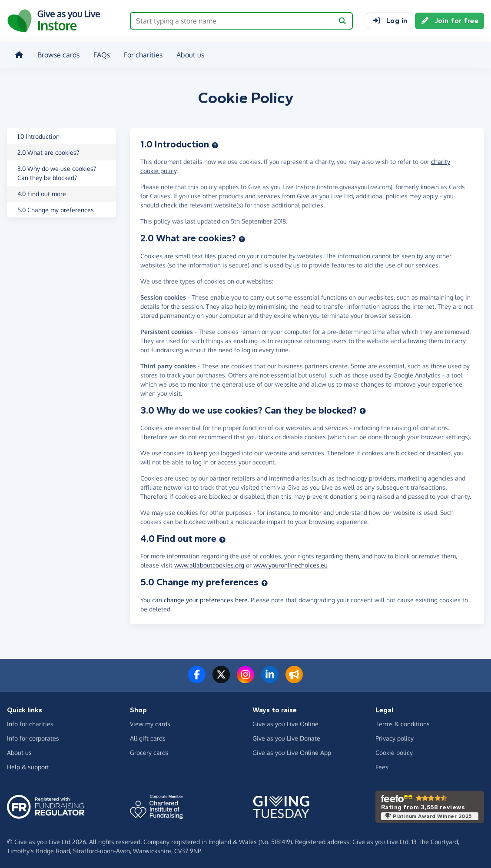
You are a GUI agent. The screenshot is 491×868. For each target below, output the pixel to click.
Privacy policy (395, 736)
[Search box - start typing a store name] (232, 21)
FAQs (101, 54)
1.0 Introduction (38, 135)
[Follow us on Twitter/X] (221, 678)
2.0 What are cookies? (48, 151)
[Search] (342, 21)
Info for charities (30, 722)
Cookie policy (394, 751)
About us (189, 54)
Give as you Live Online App (292, 751)
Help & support (28, 765)
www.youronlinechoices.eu (290, 564)
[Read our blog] (294, 678)
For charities (142, 54)
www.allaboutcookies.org (209, 564)
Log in (390, 21)
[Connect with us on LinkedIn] (270, 678)
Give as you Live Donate (286, 736)
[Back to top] (215, 143)
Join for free (450, 21)
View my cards (150, 722)
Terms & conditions (403, 722)
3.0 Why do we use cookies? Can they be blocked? (57, 171)
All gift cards (148, 736)
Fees (382, 765)
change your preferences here (206, 598)
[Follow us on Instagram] (245, 678)
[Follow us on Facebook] (197, 678)
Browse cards (58, 54)
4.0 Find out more (42, 192)
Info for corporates (33, 736)
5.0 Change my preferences (56, 208)
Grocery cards (149, 751)
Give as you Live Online (285, 722)
